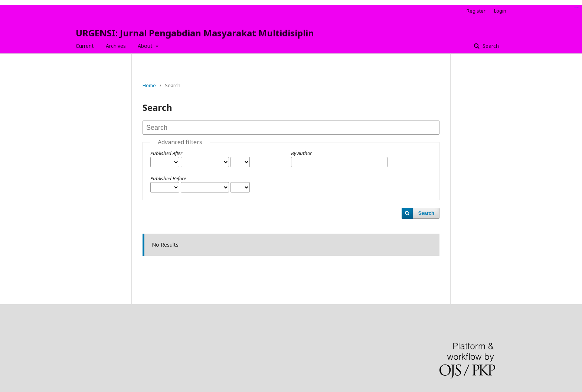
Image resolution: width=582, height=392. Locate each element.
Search (490, 46)
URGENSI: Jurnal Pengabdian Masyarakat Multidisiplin (195, 33)
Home (149, 85)
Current (85, 46)
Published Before (168, 178)
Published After (166, 153)
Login (500, 11)
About (146, 46)
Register (476, 11)
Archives (116, 46)
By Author (301, 153)
